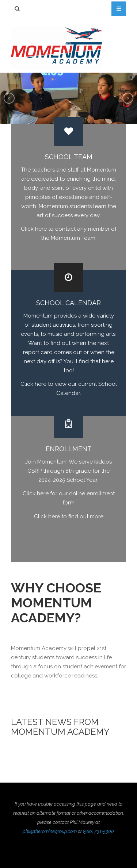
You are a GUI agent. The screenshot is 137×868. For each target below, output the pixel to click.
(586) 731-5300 (98, 831)
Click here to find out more (69, 516)
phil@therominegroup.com (50, 831)
